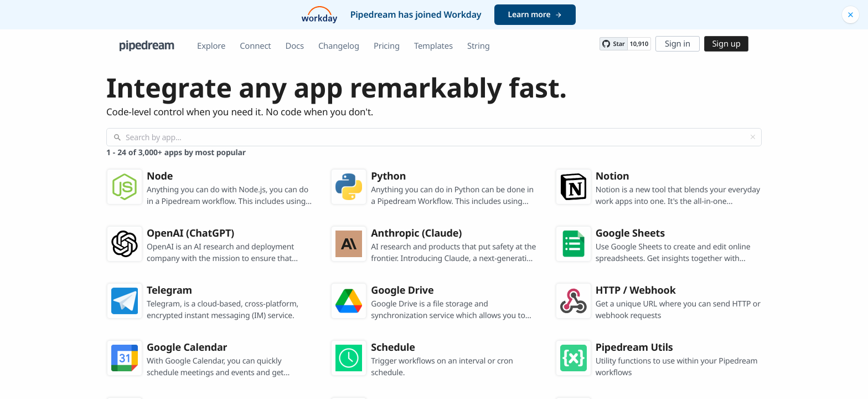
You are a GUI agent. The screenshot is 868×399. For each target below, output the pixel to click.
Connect (255, 46)
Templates (433, 46)
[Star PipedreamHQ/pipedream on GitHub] (613, 44)
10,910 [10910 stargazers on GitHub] (639, 44)
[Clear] (753, 137)
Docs (295, 46)
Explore (211, 46)
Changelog (339, 46)
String (479, 46)
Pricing (387, 46)
